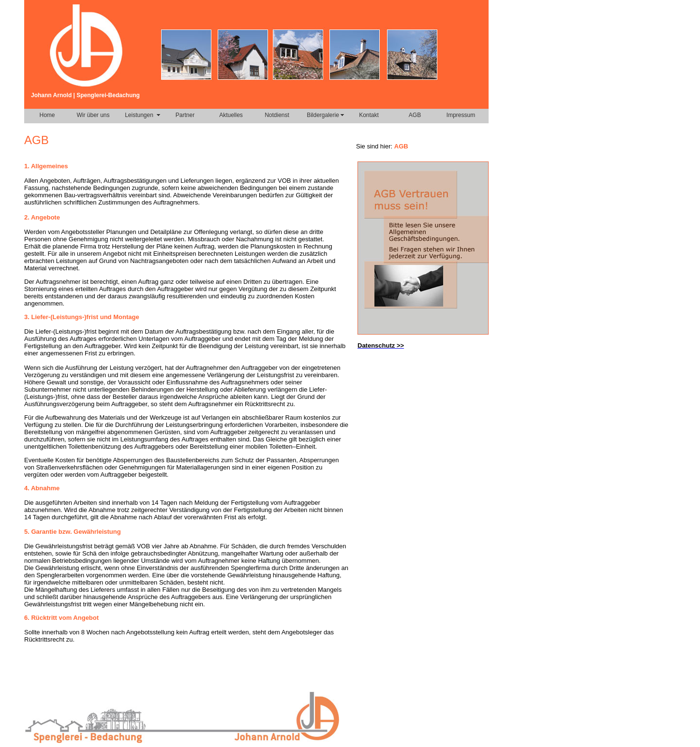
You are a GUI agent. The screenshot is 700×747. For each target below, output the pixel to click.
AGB (415, 115)
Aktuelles (231, 115)
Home (47, 115)
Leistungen (139, 115)
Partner (185, 115)
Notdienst (277, 115)
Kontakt (369, 115)
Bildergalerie (323, 115)
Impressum (461, 115)
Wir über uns (93, 115)
